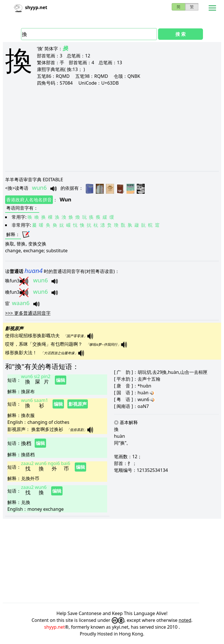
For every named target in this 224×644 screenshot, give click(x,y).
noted (185, 620)
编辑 (61, 380)
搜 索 (181, 34)
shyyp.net (54, 627)
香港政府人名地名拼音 (29, 200)
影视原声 (78, 404)
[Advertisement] (112, 128)
